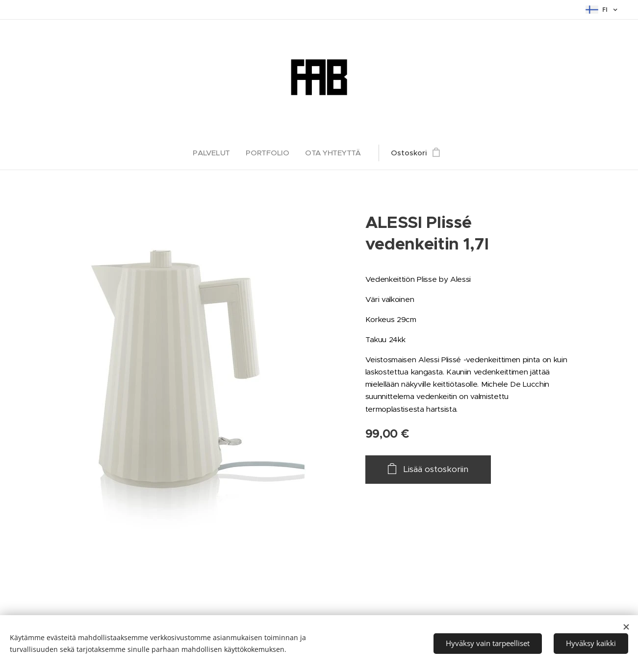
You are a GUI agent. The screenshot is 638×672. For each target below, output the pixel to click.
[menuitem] (214, 153)
